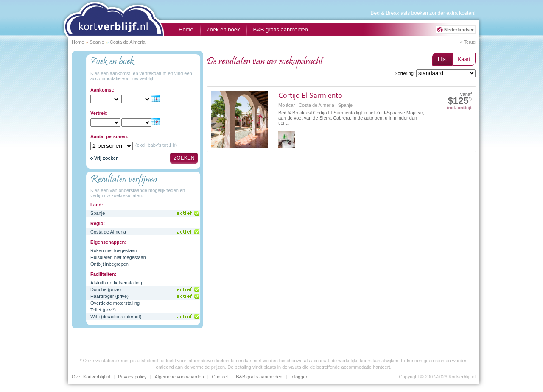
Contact (220, 377)
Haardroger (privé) (109, 296)
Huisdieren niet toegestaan (118, 257)
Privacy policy (132, 377)
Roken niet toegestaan (114, 250)
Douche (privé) (106, 289)
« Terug (468, 42)
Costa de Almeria (108, 232)
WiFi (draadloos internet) (116, 317)
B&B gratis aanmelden (280, 29)
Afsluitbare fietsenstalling (116, 283)
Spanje (98, 213)
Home (186, 29)
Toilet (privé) (103, 310)
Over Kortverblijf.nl (91, 377)
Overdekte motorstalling (115, 303)
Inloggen (299, 377)
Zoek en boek (223, 29)
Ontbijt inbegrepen (109, 264)
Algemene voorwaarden (179, 377)
